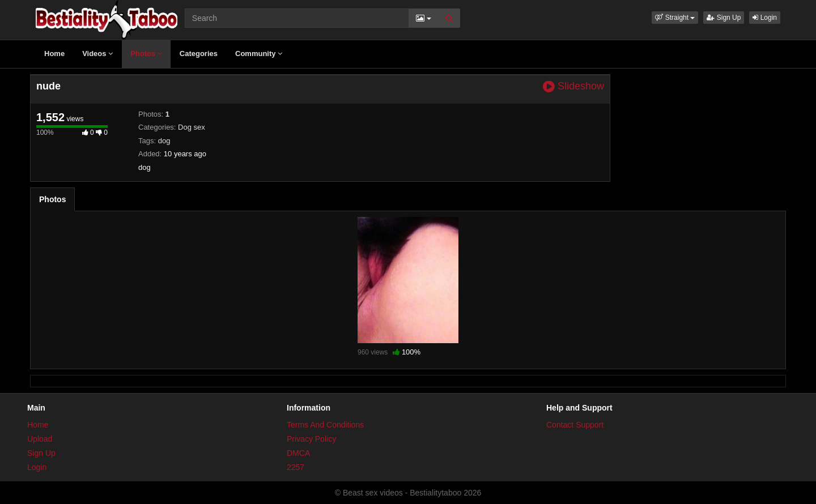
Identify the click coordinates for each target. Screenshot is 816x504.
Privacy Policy (311, 439)
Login (765, 18)
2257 (296, 467)
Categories (199, 54)
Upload (40, 439)
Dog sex (192, 127)
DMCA (298, 453)
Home (54, 54)
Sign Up (724, 18)
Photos (146, 54)
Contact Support (575, 425)
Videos (97, 54)
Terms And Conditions (325, 425)
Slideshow (573, 86)
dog (164, 141)
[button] (675, 18)
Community (259, 54)
